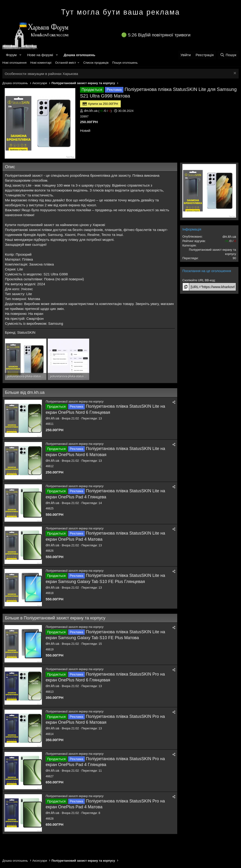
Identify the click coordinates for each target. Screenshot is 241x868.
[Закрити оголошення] (234, 74)
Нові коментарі (41, 63)
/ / (105, 111)
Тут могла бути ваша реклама (121, 12)
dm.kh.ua (91, 111)
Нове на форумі (40, 55)
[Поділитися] (174, 402)
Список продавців (96, 63)
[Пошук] (228, 55)
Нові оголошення (14, 63)
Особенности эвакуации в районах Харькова (41, 74)
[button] (20, 55)
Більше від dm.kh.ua (25, 392)
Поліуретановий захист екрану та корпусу (75, 402)
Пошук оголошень (125, 63)
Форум (11, 55)
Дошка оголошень (79, 55)
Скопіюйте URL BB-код (199, 280)
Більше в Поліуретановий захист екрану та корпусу (55, 618)
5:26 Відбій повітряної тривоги (159, 35)
